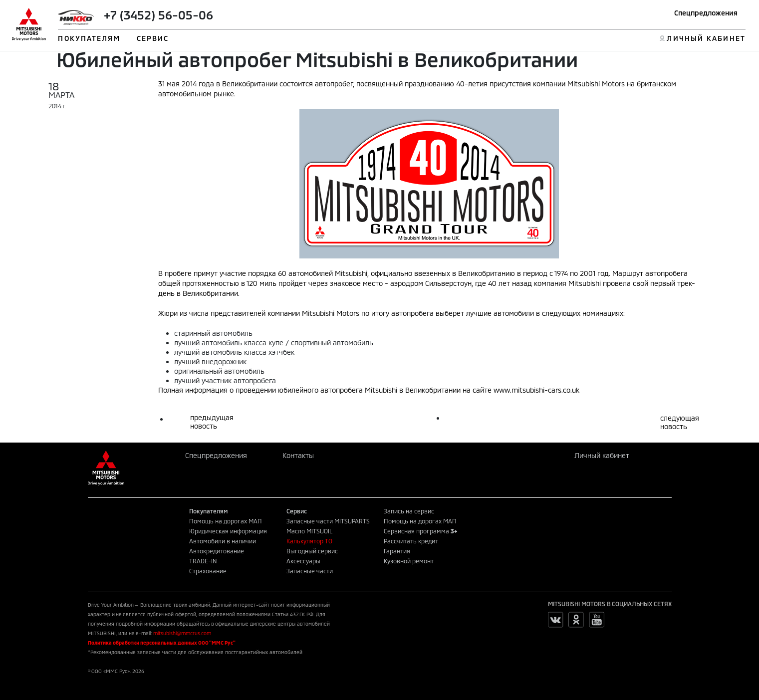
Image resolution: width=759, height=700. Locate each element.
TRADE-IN (203, 561)
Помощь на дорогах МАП (226, 521)
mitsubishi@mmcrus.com (182, 633)
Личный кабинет (602, 455)
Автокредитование (217, 551)
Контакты (298, 455)
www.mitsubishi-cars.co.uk (536, 390)
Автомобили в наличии (223, 541)
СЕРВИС (153, 38)
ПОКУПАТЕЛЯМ (89, 38)
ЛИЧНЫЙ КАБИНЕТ (706, 38)
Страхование (208, 571)
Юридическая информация (228, 531)
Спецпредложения (706, 13)
